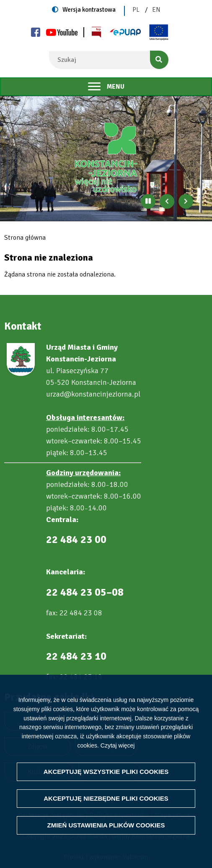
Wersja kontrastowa (89, 10)
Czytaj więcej (118, 745)
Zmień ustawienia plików (106, 825)
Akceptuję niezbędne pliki (106, 798)
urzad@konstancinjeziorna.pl (93, 394)
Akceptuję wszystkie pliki (106, 772)
